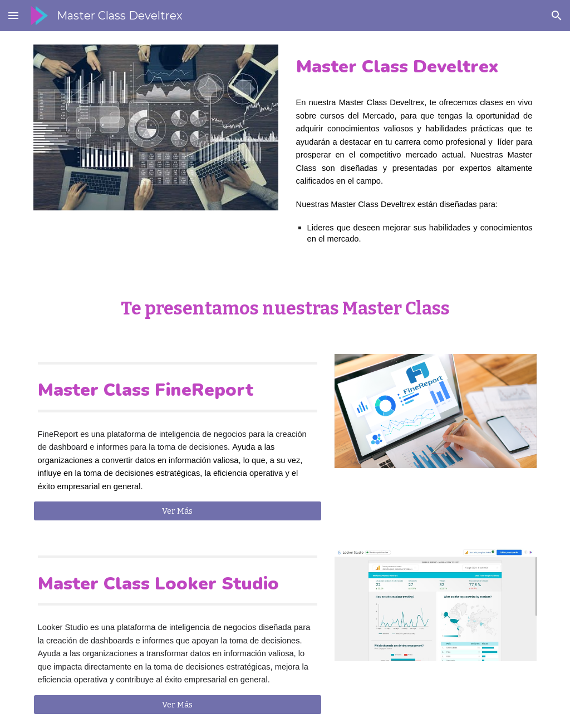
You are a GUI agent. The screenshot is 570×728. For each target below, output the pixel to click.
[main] (414, 67)
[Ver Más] (178, 511)
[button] (13, 15)
